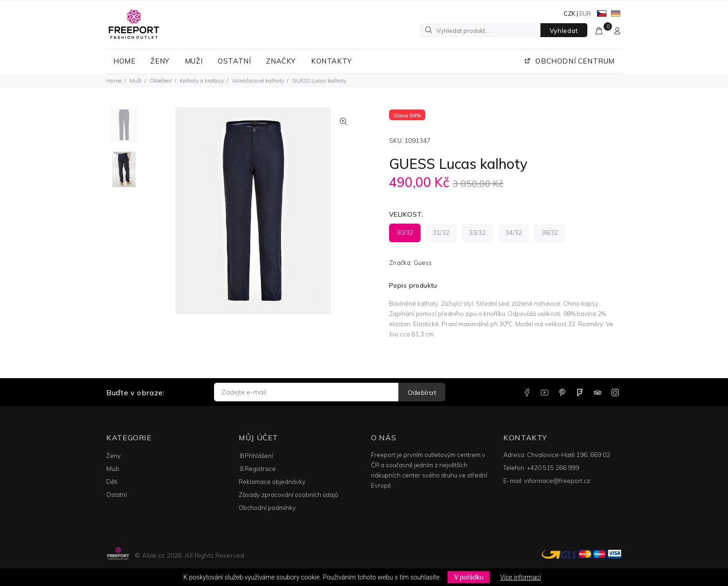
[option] (124, 129)
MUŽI (194, 61)
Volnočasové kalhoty (258, 80)
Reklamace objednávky (272, 482)
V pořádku (469, 577)
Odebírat (422, 393)
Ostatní (117, 495)
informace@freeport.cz (557, 481)
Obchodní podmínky (267, 508)
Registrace (257, 469)
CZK (569, 13)
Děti (112, 482)
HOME (124, 61)
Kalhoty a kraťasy (202, 80)
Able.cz (153, 555)
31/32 (441, 232)
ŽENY (160, 61)
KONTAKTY (331, 61)
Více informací (520, 577)
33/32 (477, 232)
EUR (585, 13)
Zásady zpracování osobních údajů (288, 495)
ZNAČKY (281, 61)
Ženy (114, 456)
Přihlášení (256, 456)
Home (114, 80)
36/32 (550, 232)
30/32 (405, 232)
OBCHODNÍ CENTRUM (569, 61)
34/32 (513, 232)
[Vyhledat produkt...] (481, 30)
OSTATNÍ (234, 61)
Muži (136, 80)
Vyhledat (564, 31)
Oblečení (161, 80)
